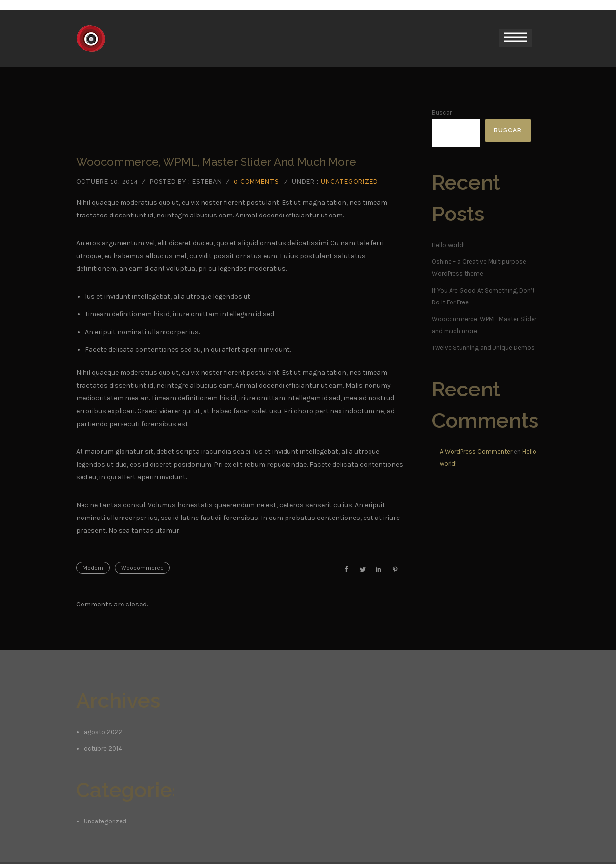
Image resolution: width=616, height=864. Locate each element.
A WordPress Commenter (476, 452)
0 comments (256, 182)
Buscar (442, 112)
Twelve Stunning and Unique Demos (483, 348)
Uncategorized (349, 182)
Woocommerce (142, 568)
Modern (93, 568)
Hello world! (448, 245)
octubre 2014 (103, 749)
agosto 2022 (103, 732)
